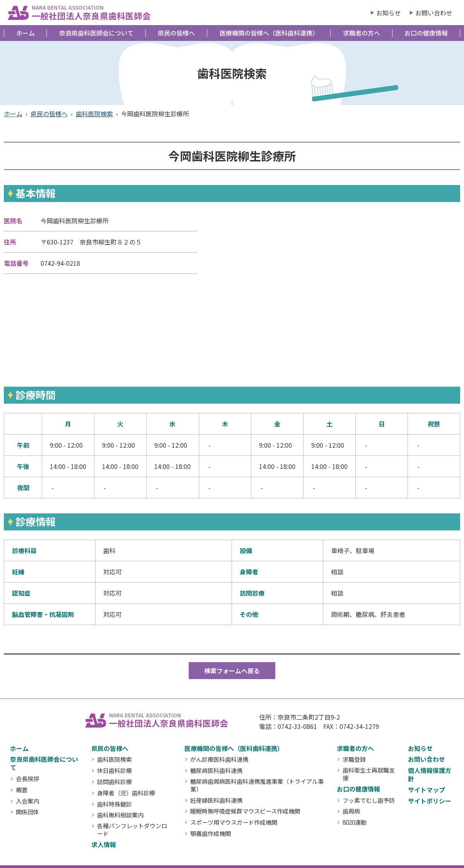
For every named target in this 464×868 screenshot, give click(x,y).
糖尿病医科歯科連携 (216, 771)
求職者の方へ (362, 33)
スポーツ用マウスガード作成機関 (234, 822)
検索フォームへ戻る (232, 671)
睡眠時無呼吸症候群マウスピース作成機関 (245, 811)
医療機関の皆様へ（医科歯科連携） (269, 33)
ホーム (26, 33)
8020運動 (355, 822)
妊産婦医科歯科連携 (216, 800)
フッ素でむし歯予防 (369, 800)
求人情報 (104, 844)
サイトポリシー (430, 801)
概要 (22, 790)
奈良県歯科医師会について (96, 33)
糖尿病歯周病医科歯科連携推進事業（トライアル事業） (257, 785)
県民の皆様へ (176, 33)
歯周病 (351, 811)
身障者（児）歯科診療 (126, 793)
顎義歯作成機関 (211, 834)
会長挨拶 (27, 779)
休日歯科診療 (114, 771)
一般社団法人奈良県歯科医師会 (91, 13)
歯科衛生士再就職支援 (369, 774)
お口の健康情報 (426, 33)
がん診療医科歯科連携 (219, 759)
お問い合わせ (434, 13)
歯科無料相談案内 (120, 815)
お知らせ (389, 13)
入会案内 (27, 801)
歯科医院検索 (94, 114)
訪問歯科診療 (114, 782)
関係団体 (27, 812)
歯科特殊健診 (114, 804)
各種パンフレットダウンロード (132, 830)
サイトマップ (426, 790)
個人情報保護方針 (430, 774)
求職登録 (354, 759)
